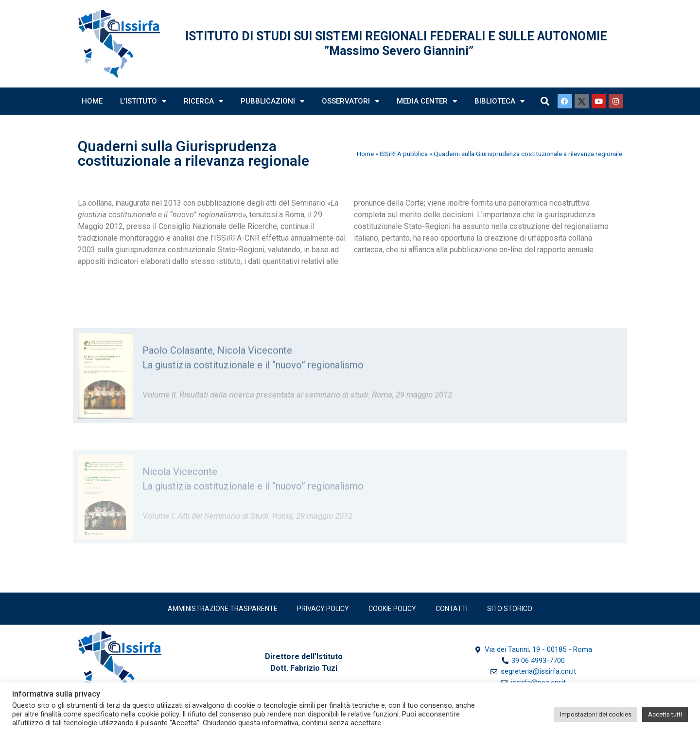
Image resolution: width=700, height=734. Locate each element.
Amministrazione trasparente (223, 609)
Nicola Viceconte (180, 494)
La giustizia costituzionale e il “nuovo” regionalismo (253, 385)
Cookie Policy (392, 609)
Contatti (452, 609)
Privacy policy (323, 609)
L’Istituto (143, 101)
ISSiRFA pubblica (404, 154)
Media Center (427, 101)
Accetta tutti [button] (665, 714)
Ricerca (203, 101)
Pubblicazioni (272, 101)
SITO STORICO (510, 609)
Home (92, 101)
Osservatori (350, 101)
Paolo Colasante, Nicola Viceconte (217, 370)
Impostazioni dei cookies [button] (596, 714)
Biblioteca (499, 101)
